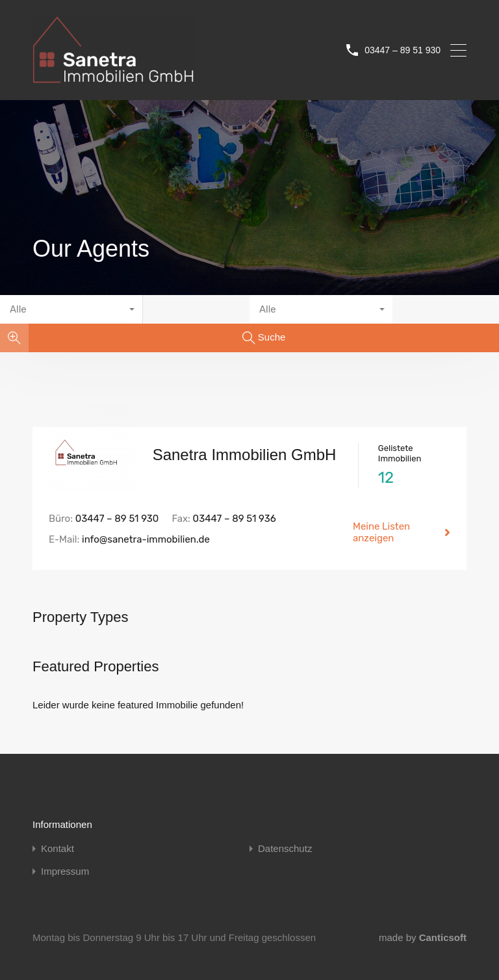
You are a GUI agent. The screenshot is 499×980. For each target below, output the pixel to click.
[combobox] (71, 309)
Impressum (65, 871)
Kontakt (58, 848)
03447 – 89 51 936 (235, 519)
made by (423, 937)
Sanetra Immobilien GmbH (245, 455)
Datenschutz (285, 848)
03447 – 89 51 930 (403, 50)
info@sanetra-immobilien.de (146, 539)
